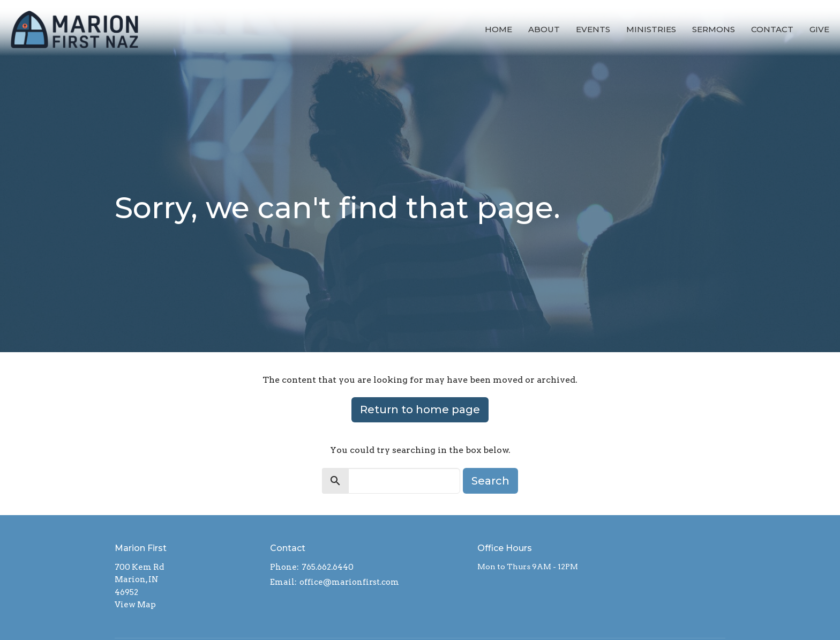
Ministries (651, 29)
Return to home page (420, 410)
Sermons (714, 29)
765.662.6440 (328, 567)
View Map (135, 605)
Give (819, 29)
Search (490, 481)
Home (498, 29)
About (544, 29)
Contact (772, 29)
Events (593, 29)
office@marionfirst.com (349, 582)
